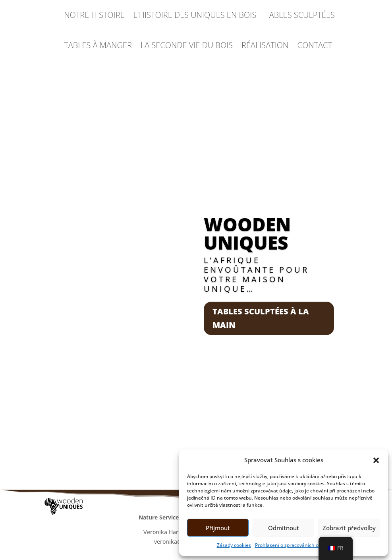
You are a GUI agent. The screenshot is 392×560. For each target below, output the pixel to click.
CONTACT (315, 45)
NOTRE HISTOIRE (94, 15)
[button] (376, 460)
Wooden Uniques (247, 233)
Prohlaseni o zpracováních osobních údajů (303, 545)
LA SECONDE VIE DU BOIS (187, 45)
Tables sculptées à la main (261, 318)
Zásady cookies (234, 545)
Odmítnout (284, 528)
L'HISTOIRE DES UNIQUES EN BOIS (195, 15)
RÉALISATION (265, 45)
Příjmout (218, 528)
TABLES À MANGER (98, 45)
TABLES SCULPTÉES (300, 15)
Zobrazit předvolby (349, 528)
